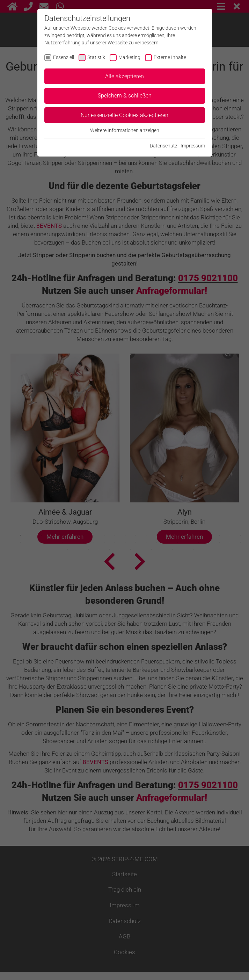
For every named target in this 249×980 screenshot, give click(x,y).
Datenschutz (164, 146)
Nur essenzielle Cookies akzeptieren (124, 115)
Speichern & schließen (125, 96)
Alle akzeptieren (124, 76)
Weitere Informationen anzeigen (125, 130)
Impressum (193, 146)
